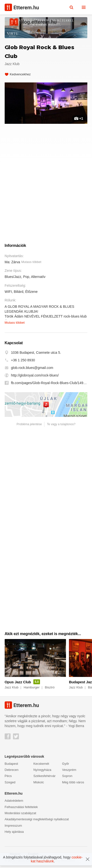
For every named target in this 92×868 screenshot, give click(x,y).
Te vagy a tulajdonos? (61, 424)
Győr (66, 764)
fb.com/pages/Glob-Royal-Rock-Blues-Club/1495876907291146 (49, 383)
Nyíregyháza (42, 770)
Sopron (67, 776)
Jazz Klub (12, 64)
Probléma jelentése (29, 424)
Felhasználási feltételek (21, 807)
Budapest (11, 764)
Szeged (10, 782)
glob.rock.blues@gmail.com (32, 368)
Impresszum (13, 826)
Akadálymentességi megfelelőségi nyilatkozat (37, 819)
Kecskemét (41, 764)
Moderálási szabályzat (20, 813)
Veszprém (69, 770)
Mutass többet (31, 262)
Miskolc (39, 782)
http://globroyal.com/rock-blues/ (35, 375)
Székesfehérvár (44, 776)
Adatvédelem (14, 801)
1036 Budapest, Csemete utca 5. (36, 353)
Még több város (73, 782)
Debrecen (12, 770)
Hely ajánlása (14, 832)
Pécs (8, 776)
